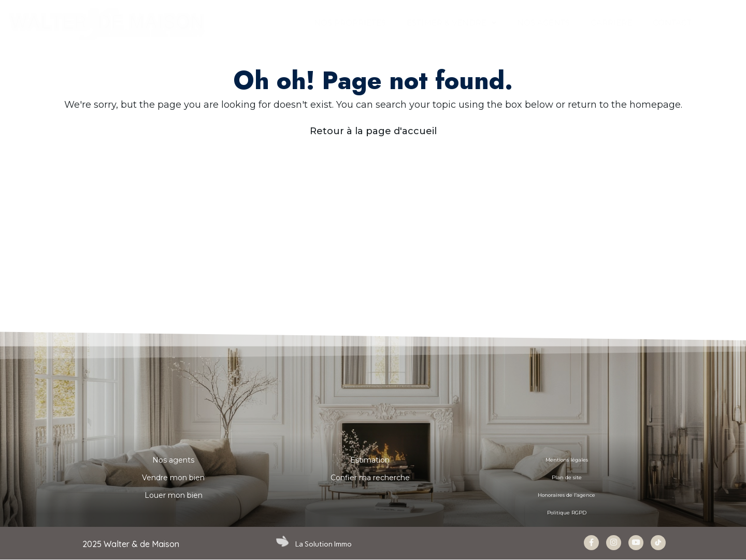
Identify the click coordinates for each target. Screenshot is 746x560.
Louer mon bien (174, 495)
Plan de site (567, 478)
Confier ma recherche (370, 478)
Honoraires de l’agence (567, 495)
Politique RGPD (566, 513)
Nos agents (173, 460)
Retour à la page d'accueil (373, 131)
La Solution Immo (325, 544)
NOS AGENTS (543, 23)
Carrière (611, 23)
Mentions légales (566, 460)
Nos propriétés (350, 23)
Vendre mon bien (173, 478)
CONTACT (672, 23)
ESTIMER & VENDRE (451, 23)
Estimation (370, 460)
